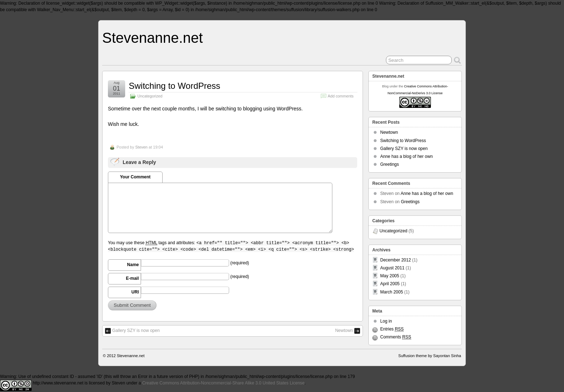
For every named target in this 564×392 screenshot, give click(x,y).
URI (135, 292)
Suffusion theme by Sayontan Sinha (430, 356)
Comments (396, 337)
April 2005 (390, 284)
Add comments (341, 96)
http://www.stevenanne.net (58, 383)
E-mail (132, 278)
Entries (392, 329)
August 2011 (392, 268)
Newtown (344, 331)
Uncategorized (150, 96)
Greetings (390, 164)
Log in (386, 321)
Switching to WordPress (174, 86)
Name (133, 265)
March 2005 (392, 292)
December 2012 (395, 260)
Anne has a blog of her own (406, 156)
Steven (141, 147)
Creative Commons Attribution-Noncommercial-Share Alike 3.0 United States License (223, 383)
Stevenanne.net (153, 38)
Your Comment (135, 177)
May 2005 (390, 276)
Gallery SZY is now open (136, 331)
